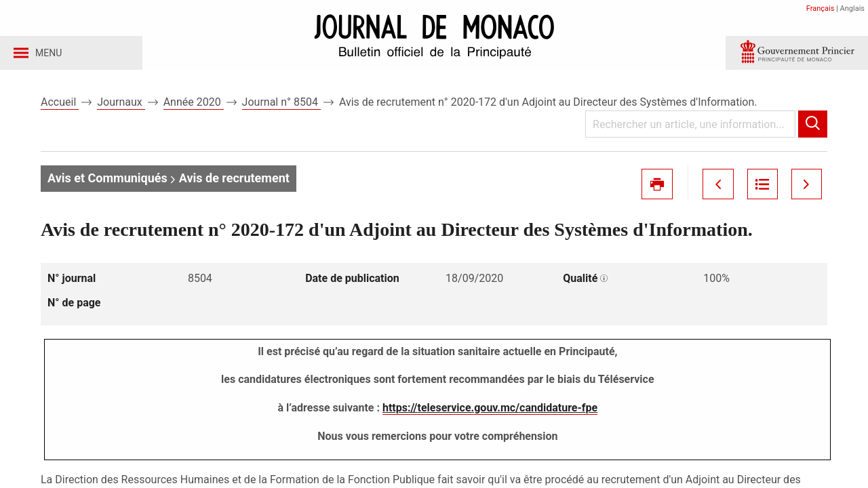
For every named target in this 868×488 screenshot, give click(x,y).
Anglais (852, 8)
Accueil (60, 107)
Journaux (121, 107)
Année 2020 (194, 107)
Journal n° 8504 (281, 107)
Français (821, 8)
